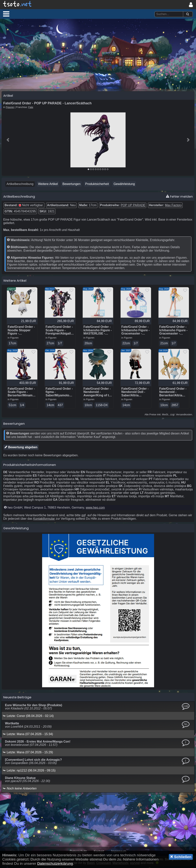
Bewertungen (71, 185)
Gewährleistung (124, 185)
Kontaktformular (44, 521)
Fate (31, 109)
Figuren (10, 109)
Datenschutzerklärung (55, 864)
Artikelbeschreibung (20, 185)
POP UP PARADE (133, 207)
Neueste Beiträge (17, 699)
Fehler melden (179, 198)
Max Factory (173, 207)
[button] (6, 14)
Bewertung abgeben (21, 449)
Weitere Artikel (48, 185)
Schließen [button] (181, 857)
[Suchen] (188, 14)
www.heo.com (95, 509)
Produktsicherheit (97, 185)
